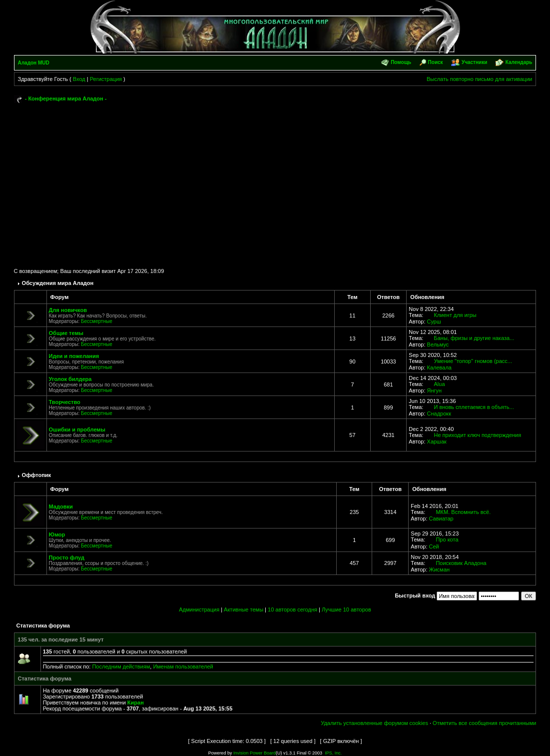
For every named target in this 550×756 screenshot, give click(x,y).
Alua (439, 384)
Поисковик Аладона (461, 563)
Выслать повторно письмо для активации (480, 79)
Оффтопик (37, 475)
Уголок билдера (70, 379)
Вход (79, 79)
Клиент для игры (455, 315)
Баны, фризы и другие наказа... (474, 338)
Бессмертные (97, 321)
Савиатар (441, 518)
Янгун (435, 390)
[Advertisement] (275, 181)
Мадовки (61, 506)
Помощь (401, 62)
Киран (136, 702)
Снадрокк (439, 413)
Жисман (440, 569)
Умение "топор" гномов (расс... (473, 361)
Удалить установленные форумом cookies (374, 723)
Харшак (437, 441)
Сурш (434, 321)
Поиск (436, 62)
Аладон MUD (34, 63)
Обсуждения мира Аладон (58, 283)
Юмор (57, 534)
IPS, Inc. (333, 753)
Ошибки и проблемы (77, 429)
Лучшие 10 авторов (346, 609)
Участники (474, 62)
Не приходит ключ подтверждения (477, 435)
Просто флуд (67, 557)
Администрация (199, 609)
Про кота (447, 539)
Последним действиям (121, 666)
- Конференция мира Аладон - (66, 98)
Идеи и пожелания (74, 356)
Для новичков (68, 310)
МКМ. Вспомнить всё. (463, 512)
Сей (434, 546)
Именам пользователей (183, 666)
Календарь (519, 62)
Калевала (439, 367)
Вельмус (438, 344)
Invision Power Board (255, 753)
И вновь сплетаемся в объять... (474, 407)
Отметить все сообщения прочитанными (484, 723)
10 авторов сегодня (292, 609)
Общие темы (66, 333)
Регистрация (106, 79)
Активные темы (244, 609)
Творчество (65, 402)
